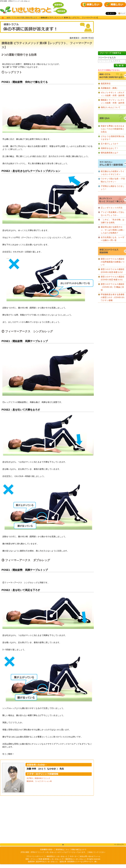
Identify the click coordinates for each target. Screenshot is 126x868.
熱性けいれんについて (111, 107)
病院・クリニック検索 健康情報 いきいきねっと (44, 859)
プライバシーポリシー (35, 856)
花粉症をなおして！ (110, 148)
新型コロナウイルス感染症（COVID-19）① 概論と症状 (113, 287)
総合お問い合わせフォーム (90, 856)
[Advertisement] (47, 819)
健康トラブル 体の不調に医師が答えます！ (23, 18)
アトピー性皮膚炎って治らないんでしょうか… (113, 214)
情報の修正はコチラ (79, 850)
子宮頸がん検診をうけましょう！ (113, 188)
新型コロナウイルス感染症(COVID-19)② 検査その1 (113, 278)
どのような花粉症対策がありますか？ (113, 138)
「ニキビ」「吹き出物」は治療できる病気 (113, 221)
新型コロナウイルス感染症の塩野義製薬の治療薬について (113, 262)
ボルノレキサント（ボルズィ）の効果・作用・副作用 (113, 94)
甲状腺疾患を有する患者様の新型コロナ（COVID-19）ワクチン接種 (113, 297)
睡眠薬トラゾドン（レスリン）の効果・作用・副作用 (113, 101)
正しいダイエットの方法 (112, 208)
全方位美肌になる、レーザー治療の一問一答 (113, 239)
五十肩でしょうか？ (110, 144)
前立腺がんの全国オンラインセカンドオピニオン (113, 173)
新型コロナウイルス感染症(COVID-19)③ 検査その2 (113, 271)
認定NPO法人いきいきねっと (47, 862)
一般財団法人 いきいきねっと (56, 856)
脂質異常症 (106, 84)
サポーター (74, 856)
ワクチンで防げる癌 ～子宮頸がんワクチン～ (113, 180)
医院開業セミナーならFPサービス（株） (83, 862)
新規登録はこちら (62, 850)
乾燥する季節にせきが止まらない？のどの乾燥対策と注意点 (113, 129)
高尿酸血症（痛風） (110, 88)
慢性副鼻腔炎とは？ (110, 153)
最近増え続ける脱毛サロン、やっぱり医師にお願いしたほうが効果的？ (113, 230)
